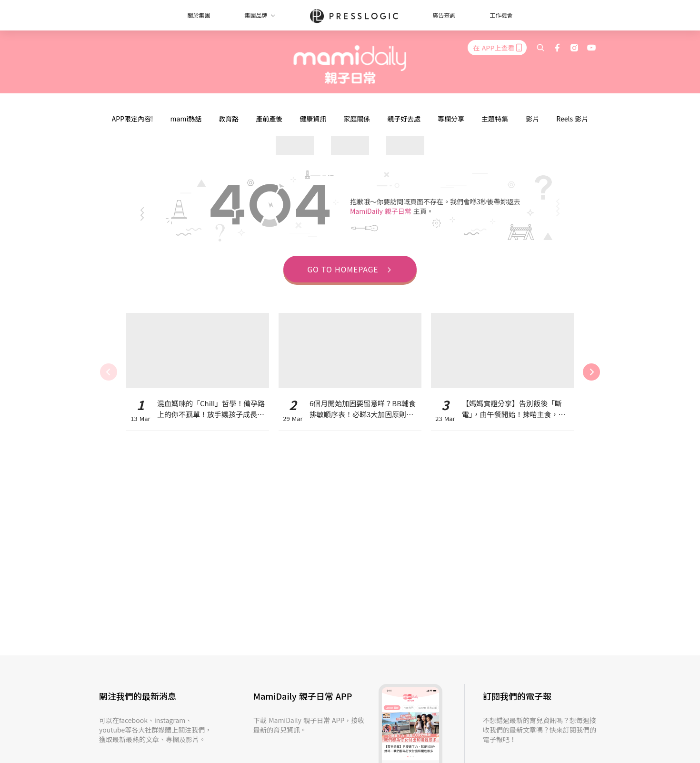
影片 (532, 119)
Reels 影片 (572, 119)
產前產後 (269, 119)
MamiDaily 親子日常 (382, 211)
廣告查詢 (444, 15)
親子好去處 (404, 119)
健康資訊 (313, 119)
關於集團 (199, 15)
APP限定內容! (133, 119)
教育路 (229, 119)
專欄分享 (451, 119)
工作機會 (501, 15)
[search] (540, 48)
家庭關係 (357, 119)
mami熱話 (186, 119)
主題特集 (495, 119)
